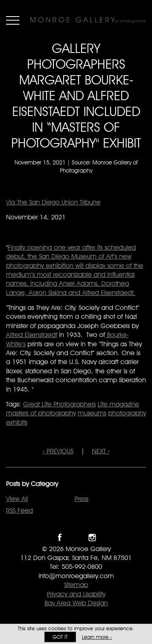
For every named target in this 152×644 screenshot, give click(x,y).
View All (17, 499)
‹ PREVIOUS (58, 451)
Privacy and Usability (76, 594)
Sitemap (76, 585)
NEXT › (101, 451)
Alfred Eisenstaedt (32, 335)
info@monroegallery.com (76, 576)
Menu (13, 20)
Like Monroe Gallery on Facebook (60, 538)
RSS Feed (19, 510)
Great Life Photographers (59, 404)
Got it (60, 637)
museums (92, 413)
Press (81, 499)
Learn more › (97, 637)
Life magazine (118, 404)
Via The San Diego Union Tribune (53, 202)
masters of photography (41, 413)
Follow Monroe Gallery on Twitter (76, 538)
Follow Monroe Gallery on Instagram (92, 538)
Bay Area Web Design (76, 603)
